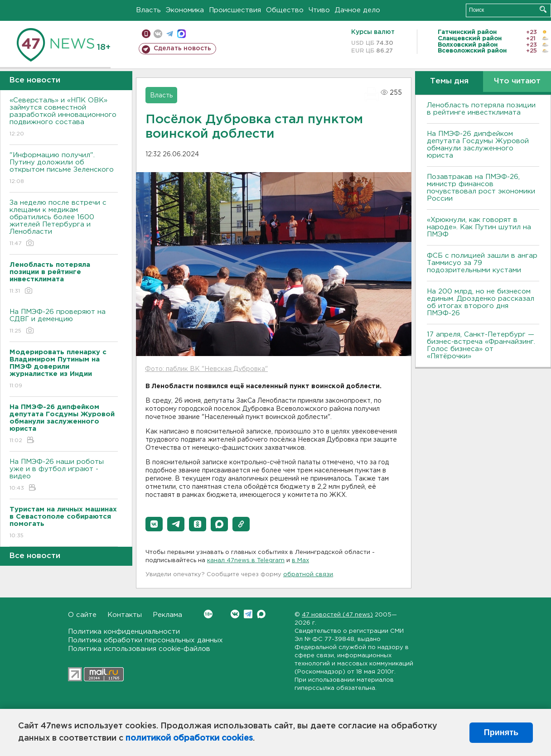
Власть (148, 10)
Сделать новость (182, 48)
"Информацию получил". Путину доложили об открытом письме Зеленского (64, 169)
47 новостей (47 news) (337, 615)
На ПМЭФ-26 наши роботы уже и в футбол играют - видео (64, 475)
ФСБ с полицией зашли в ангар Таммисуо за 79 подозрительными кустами (482, 263)
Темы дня (449, 81)
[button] (154, 524)
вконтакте (158, 34)
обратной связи (308, 575)
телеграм (170, 34)
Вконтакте (208, 614)
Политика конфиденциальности (124, 632)
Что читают (517, 81)
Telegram (248, 614)
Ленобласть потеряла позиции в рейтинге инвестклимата (481, 109)
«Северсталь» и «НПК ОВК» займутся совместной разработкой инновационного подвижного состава (64, 118)
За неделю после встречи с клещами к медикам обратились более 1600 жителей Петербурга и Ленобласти (64, 224)
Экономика (185, 10)
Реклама (167, 615)
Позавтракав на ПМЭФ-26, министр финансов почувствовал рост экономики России (481, 188)
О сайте (82, 615)
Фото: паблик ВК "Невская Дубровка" (206, 369)
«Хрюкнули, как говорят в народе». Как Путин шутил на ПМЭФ (479, 227)
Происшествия (235, 10)
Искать (543, 9)
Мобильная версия (146, 34)
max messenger (181, 34)
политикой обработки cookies (189, 738)
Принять (501, 732)
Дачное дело (358, 10)
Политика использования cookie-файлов (139, 649)
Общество (285, 10)
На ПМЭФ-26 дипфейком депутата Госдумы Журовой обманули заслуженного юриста (478, 145)
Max (261, 614)
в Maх (300, 561)
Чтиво (319, 10)
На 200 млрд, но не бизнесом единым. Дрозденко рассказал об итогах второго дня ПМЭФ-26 (481, 302)
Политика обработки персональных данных (145, 640)
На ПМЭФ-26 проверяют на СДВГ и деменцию (64, 322)
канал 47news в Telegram (246, 561)
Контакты (125, 615)
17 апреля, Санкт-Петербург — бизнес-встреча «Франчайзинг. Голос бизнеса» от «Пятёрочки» (481, 345)
